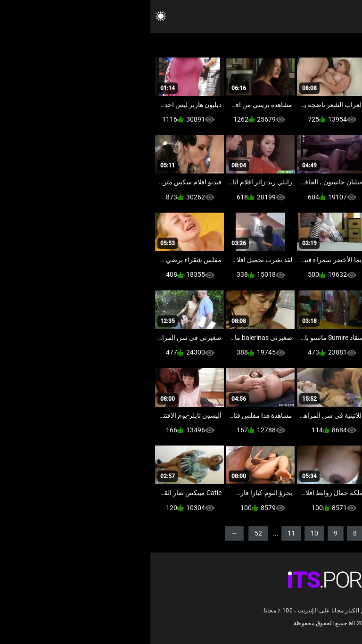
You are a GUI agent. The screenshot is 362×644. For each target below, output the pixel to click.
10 (164, 533)
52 (108, 533)
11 (141, 533)
